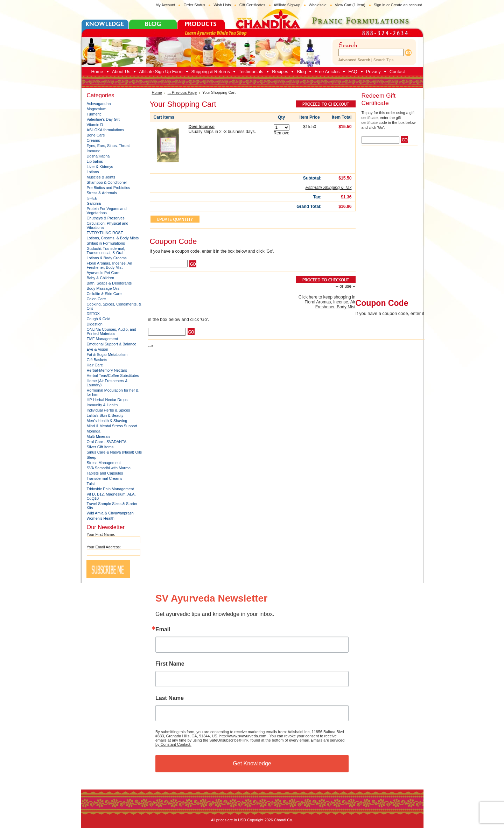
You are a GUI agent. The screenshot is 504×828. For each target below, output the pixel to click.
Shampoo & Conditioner (107, 182)
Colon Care (96, 299)
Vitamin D (95, 125)
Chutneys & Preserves (106, 218)
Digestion (95, 324)
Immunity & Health (102, 405)
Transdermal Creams (105, 478)
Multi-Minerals (99, 436)
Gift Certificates (252, 5)
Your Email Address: (104, 547)
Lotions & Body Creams (107, 258)
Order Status (194, 5)
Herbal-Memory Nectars (107, 370)
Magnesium (97, 109)
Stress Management (104, 463)
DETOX (93, 314)
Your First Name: (101, 534)
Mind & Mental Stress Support (112, 426)
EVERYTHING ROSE (105, 233)
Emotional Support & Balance (112, 344)
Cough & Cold (99, 319)
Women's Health (101, 518)
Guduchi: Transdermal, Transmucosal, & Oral (106, 251)
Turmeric (94, 114)
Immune (94, 151)
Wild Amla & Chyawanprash (110, 513)
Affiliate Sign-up (287, 5)
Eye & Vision (97, 349)
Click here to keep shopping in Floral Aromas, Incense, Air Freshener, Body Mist (327, 302)
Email (163, 630)
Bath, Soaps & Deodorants (109, 283)
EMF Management (102, 339)
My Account (165, 5)
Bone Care (96, 135)
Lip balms (95, 161)
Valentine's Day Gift (103, 119)
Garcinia (94, 203)
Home (157, 92)
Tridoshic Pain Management (110, 489)
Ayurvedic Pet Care (103, 273)
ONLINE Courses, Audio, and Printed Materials (111, 331)
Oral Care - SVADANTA (107, 442)
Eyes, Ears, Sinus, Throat (108, 146)
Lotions (93, 172)
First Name (170, 664)
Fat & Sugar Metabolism (107, 355)
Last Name (170, 698)
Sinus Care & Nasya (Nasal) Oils (114, 452)
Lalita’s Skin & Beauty (105, 415)
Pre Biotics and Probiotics (108, 188)
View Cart (350, 5)
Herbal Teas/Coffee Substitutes (113, 376)
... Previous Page (182, 92)
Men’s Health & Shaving (107, 421)
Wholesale (318, 5)
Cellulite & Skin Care (104, 294)
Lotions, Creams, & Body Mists (113, 238)
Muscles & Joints (101, 177)
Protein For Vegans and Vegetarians (107, 211)
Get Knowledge (252, 763)
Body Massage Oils (103, 288)
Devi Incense (202, 127)
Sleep (92, 457)
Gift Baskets (97, 360)
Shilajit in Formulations (106, 243)
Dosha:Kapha (98, 156)
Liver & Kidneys (100, 167)
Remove (281, 133)
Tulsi (91, 484)
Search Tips (383, 60)
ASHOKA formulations (106, 130)
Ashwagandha (99, 104)
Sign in (380, 5)
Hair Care (95, 365)
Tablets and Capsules (105, 473)
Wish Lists (222, 5)
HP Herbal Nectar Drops (107, 400)
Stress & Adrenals (102, 193)
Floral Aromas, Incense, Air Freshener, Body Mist (110, 265)
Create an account (407, 5)
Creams (93, 140)
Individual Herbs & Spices (108, 410)
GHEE (92, 198)
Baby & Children (101, 278)
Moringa (94, 431)
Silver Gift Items (100, 447)
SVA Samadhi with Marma (109, 468)
